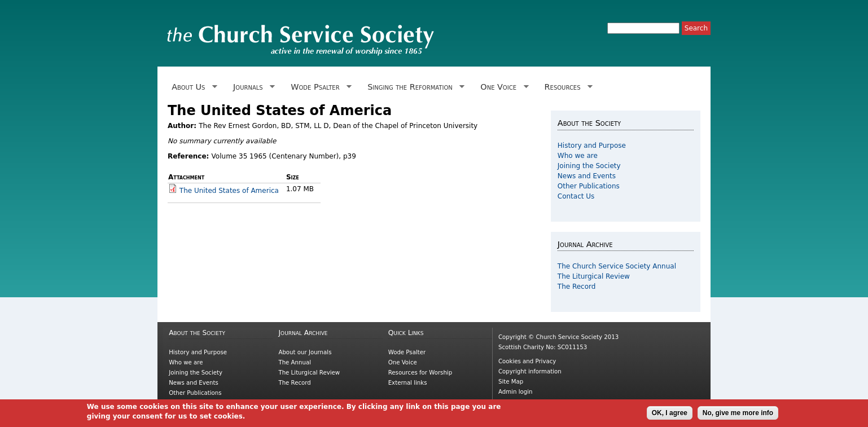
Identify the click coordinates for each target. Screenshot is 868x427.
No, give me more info (738, 413)
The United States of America (229, 191)
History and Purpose (592, 146)
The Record (577, 287)
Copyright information (530, 371)
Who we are (578, 156)
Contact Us (576, 196)
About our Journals (305, 352)
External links (408, 383)
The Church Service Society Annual (617, 266)
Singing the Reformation (414, 87)
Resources (566, 87)
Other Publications (589, 186)
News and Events (587, 176)
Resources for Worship (420, 373)
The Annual (295, 362)
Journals (252, 87)
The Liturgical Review (594, 276)
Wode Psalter (319, 87)
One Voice (502, 87)
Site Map (511, 382)
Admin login (516, 392)
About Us (192, 87)
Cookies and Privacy (527, 361)
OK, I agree (670, 413)
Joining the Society (589, 166)
